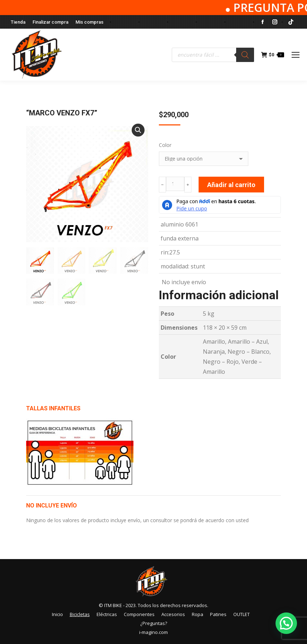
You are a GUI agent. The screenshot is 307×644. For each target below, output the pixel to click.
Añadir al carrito (231, 185)
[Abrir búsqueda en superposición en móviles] (213, 55)
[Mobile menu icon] (296, 55)
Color (165, 145)
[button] (138, 130)
